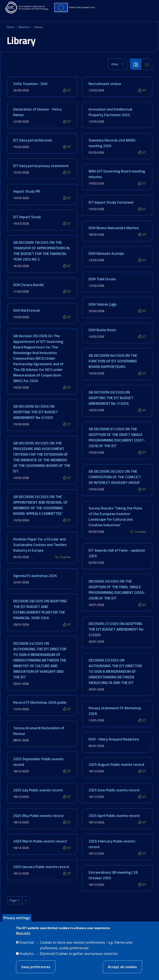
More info (23, 933)
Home (10, 27)
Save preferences (36, 967)
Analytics (27, 954)
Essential (27, 942)
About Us (24, 27)
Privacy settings (17, 918)
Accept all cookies (122, 967)
